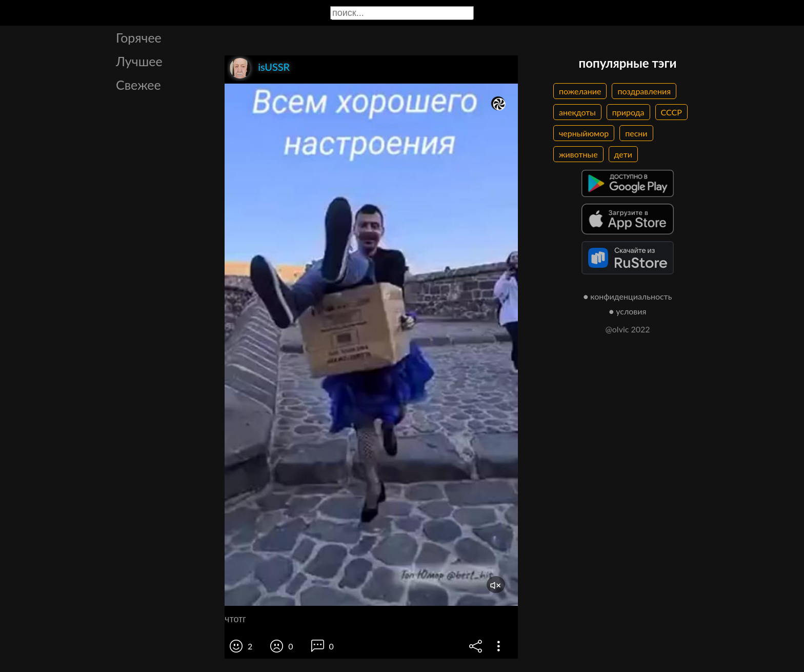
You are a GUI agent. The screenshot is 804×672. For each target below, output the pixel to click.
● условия (628, 311)
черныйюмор (584, 133)
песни (636, 133)
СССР (671, 112)
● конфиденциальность (628, 296)
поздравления (644, 91)
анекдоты (577, 112)
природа (628, 112)
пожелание (580, 91)
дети (623, 154)
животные (578, 154)
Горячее (139, 37)
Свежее (138, 85)
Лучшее (139, 61)
